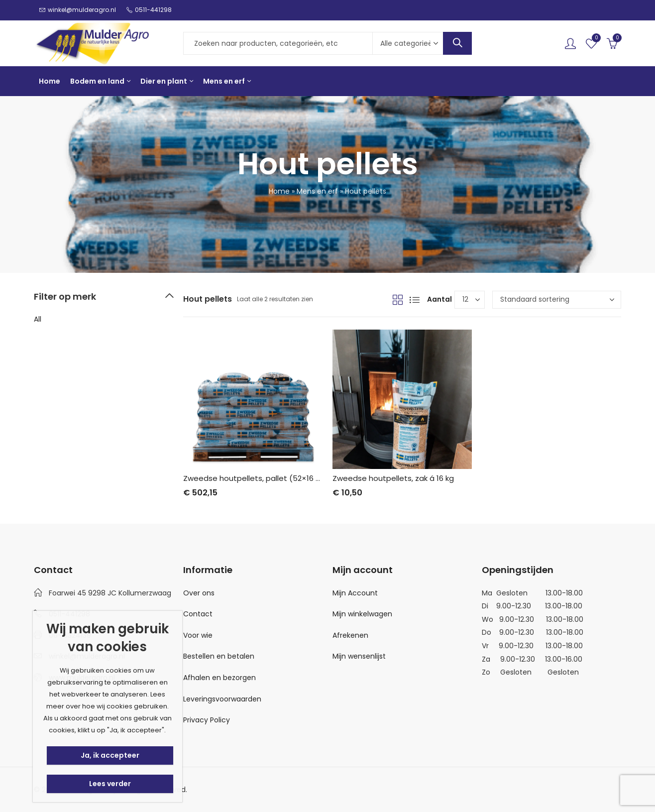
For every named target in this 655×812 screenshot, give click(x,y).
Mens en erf (317, 191)
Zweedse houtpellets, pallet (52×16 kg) (255, 478)
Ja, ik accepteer (110, 755)
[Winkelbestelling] (557, 300)
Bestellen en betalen (219, 656)
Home (279, 191)
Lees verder (110, 784)
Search (457, 43)
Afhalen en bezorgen (219, 678)
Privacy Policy (207, 720)
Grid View (398, 300)
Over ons (199, 593)
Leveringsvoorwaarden (222, 699)
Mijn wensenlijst (359, 656)
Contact (198, 614)
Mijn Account (355, 593)
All (38, 319)
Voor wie (198, 635)
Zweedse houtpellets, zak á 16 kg (393, 478)
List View (415, 300)
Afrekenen (350, 635)
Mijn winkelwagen (362, 614)
